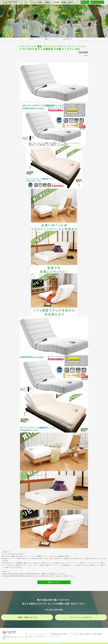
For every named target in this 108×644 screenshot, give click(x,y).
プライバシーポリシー (56, 636)
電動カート (67, 634)
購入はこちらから (59, 582)
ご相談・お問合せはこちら (27, 617)
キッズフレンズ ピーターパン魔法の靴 (47, 634)
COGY (78, 634)
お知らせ (70, 2)
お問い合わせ (40, 636)
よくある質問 (56, 2)
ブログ (35, 636)
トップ (26, 2)
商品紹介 (40, 2)
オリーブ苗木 (73, 634)
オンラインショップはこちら (81, 617)
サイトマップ (47, 636)
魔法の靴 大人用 (60, 634)
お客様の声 (48, 2)
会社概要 (64, 2)
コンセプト (33, 2)
